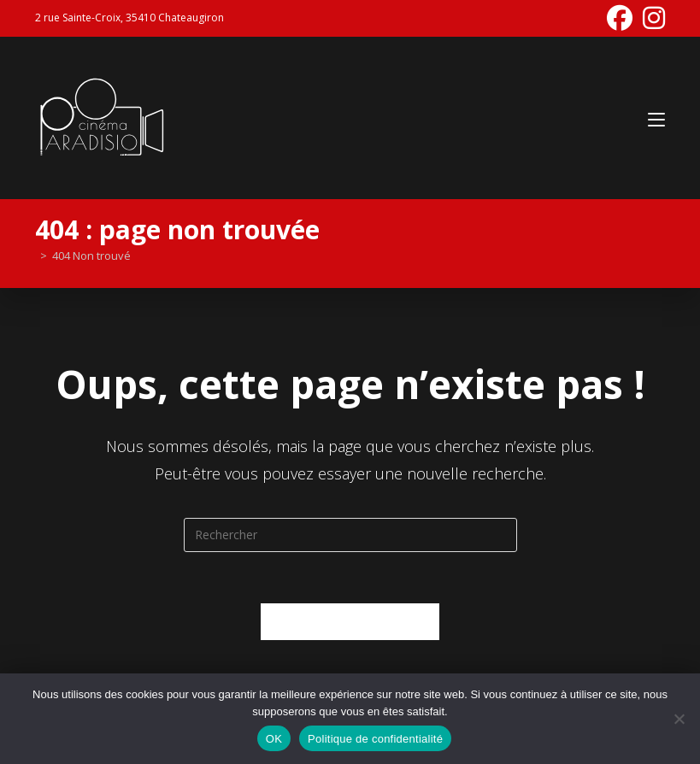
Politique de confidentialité (375, 739)
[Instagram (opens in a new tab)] (651, 18)
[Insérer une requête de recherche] (350, 535)
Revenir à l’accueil (350, 621)
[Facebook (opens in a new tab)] (620, 18)
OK (274, 739)
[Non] (679, 719)
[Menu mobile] (656, 118)
